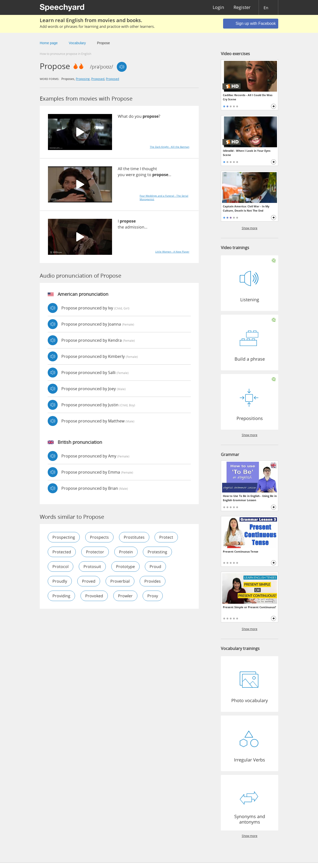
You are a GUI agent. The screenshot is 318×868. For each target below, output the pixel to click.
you (138, 116)
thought (149, 169)
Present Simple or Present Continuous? (249, 607)
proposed (98, 79)
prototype (125, 566)
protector (95, 552)
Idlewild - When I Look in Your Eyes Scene (247, 153)
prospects (99, 537)
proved (89, 581)
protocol (60, 566)
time (135, 169)
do (131, 116)
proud (156, 566)
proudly (60, 581)
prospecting (64, 537)
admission (135, 227)
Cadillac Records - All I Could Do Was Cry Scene (248, 97)
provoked (94, 596)
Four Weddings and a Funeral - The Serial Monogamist (164, 197)
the (126, 169)
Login (218, 8)
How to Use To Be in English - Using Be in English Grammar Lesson (250, 498)
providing (61, 596)
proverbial (120, 581)
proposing (83, 79)
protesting (158, 552)
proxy (153, 596)
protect (166, 537)
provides (153, 581)
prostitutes (134, 537)
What (123, 116)
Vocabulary (77, 43)
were (130, 175)
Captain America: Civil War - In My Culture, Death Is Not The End (246, 208)
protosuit (92, 566)
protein (126, 552)
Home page (49, 43)
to (149, 175)
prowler (125, 596)
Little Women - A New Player (172, 252)
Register (242, 8)
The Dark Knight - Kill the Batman (170, 147)
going (141, 175)
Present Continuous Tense (241, 551)
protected (62, 552)
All (120, 169)
